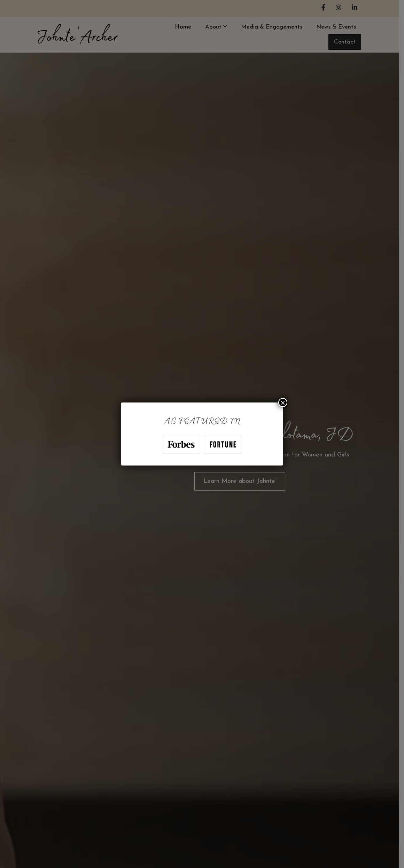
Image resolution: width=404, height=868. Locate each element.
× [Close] (283, 402)
